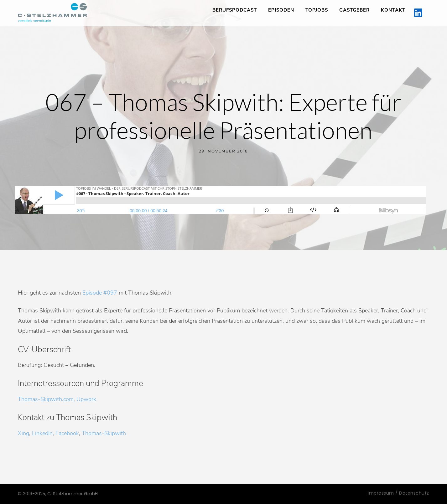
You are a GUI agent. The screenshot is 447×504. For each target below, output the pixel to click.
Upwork (86, 399)
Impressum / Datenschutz (398, 493)
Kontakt (393, 10)
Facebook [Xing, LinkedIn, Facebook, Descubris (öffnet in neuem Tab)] (67, 433)
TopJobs (317, 10)
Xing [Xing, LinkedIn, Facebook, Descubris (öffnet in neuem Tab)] (23, 433)
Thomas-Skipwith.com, (46, 399)
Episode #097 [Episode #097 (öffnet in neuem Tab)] (100, 293)
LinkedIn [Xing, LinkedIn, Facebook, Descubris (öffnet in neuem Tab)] (42, 433)
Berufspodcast (235, 10)
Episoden (281, 10)
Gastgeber (354, 10)
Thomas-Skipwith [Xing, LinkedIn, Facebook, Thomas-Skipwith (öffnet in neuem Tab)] (104, 433)
